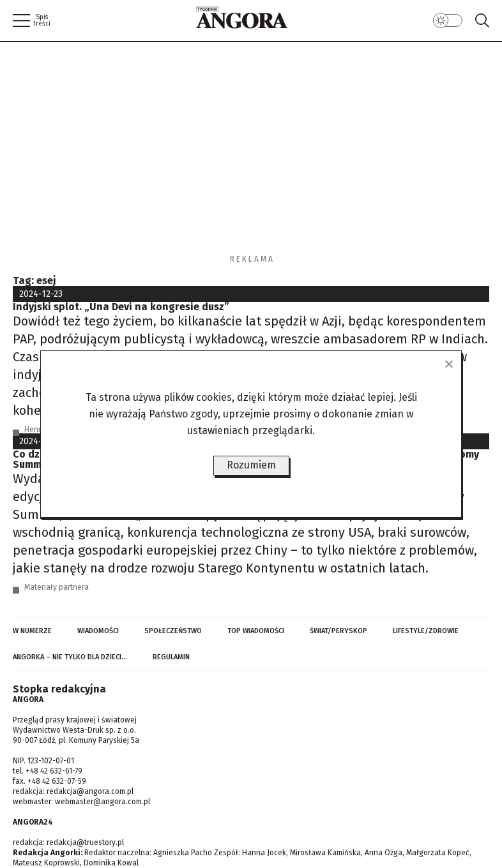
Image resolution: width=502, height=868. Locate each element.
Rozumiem (251, 465)
